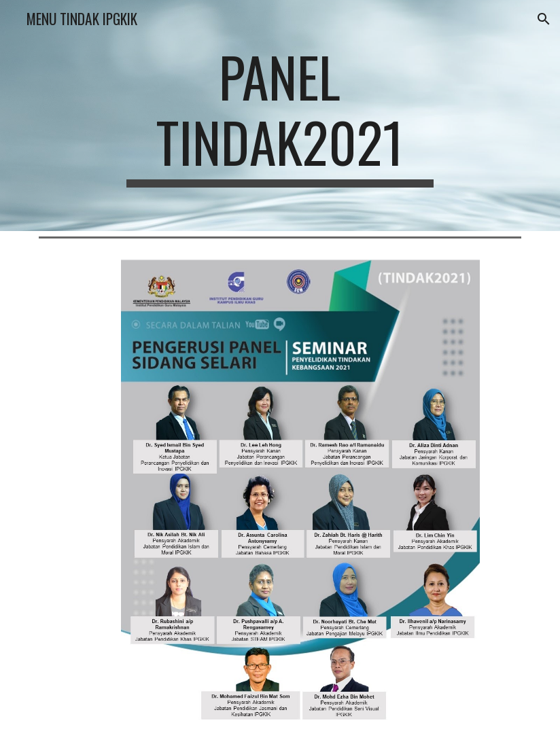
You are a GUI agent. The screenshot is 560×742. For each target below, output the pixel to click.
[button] (544, 19)
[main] (280, 116)
